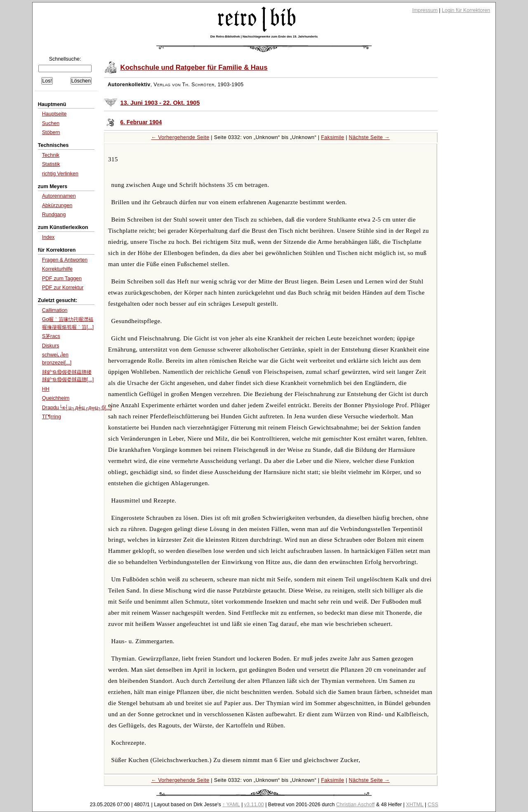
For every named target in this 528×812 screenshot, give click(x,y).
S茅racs (51, 336)
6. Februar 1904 (141, 122)
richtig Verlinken (60, 174)
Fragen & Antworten (65, 260)
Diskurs (51, 346)
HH (46, 389)
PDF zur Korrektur (63, 288)
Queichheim (56, 398)
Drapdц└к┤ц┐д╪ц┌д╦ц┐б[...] (77, 408)
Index (48, 237)
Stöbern (51, 132)
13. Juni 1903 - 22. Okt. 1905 (160, 103)
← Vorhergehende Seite (180, 137)
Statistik (51, 164)
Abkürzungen (57, 205)
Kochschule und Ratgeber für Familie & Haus (194, 67)
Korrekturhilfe (57, 269)
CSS (433, 805)
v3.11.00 (254, 805)
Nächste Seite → (369, 137)
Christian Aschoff (355, 805)
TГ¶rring (52, 417)
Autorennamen (59, 196)
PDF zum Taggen (62, 279)
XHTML (415, 805)
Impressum (425, 10)
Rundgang (54, 215)
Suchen (51, 123)
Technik (51, 155)
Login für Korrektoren (466, 10)
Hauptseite (54, 114)
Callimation (55, 310)
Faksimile (332, 137)
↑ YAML (231, 805)
